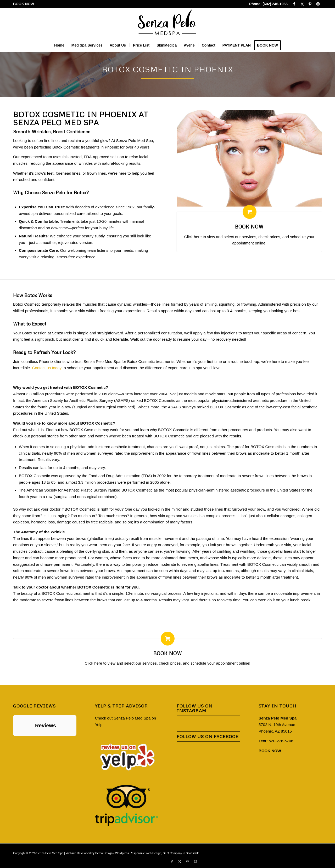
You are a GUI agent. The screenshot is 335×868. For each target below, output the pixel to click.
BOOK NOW (24, 4)
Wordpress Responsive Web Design (138, 853)
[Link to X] (302, 4)
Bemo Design (104, 853)
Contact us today (47, 368)
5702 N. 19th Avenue (277, 725)
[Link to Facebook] (294, 4)
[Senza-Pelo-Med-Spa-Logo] (168, 23)
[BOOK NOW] (250, 212)
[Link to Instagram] (318, 4)
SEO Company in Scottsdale (181, 853)
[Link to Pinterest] (310, 4)
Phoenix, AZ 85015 (275, 731)
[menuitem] (24, 4)
